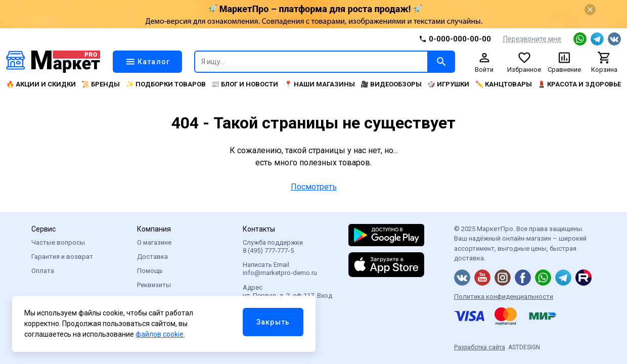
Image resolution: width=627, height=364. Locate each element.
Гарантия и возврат (62, 257)
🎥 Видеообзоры (391, 84)
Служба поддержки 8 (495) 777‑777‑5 (273, 246)
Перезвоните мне (532, 39)
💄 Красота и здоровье (579, 84)
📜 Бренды (101, 84)
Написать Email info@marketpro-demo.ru (280, 269)
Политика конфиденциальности (504, 297)
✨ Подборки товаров (166, 84)
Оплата (43, 271)
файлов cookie (160, 334)
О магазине (154, 242)
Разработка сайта (480, 347)
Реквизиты (154, 285)
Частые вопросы (58, 242)
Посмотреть (314, 187)
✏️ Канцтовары (504, 84)
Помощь (150, 271)
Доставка (152, 257)
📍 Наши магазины (320, 84)
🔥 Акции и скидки (41, 84)
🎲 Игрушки (448, 84)
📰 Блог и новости (245, 84)
